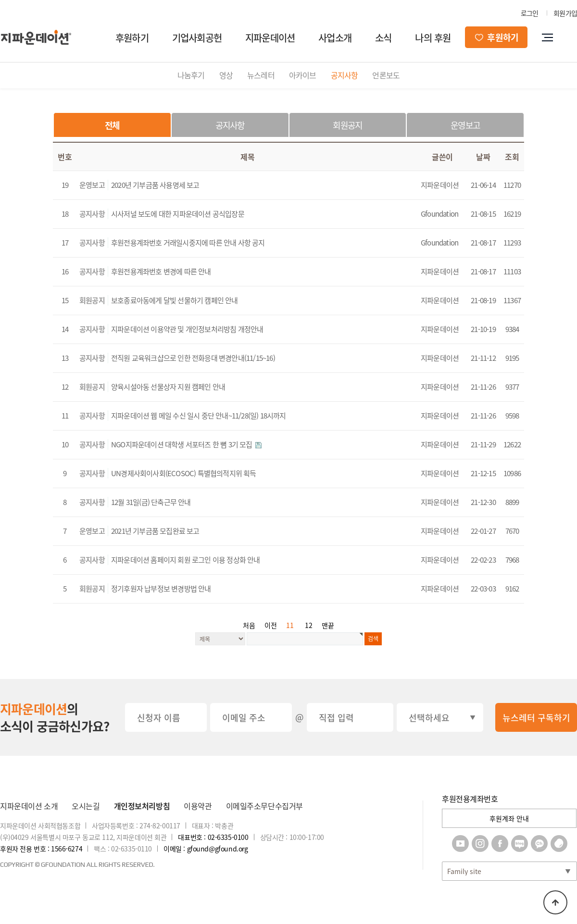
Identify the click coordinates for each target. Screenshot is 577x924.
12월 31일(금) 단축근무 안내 (151, 502)
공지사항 (345, 75)
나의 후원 (433, 38)
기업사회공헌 (197, 38)
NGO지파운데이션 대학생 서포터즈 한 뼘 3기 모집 (182, 444)
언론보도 (386, 75)
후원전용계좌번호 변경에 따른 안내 (161, 271)
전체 (112, 125)
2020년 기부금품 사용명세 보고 (155, 185)
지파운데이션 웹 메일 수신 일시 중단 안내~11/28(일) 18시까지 (199, 416)
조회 (512, 157)
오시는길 (86, 806)
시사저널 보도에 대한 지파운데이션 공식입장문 (178, 214)
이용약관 (198, 806)
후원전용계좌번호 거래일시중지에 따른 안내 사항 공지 (188, 243)
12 (309, 625)
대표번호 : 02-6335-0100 (213, 837)
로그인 (530, 13)
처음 (249, 625)
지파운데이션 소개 (29, 806)
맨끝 (328, 625)
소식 (383, 38)
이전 (271, 625)
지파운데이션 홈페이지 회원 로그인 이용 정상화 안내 (186, 560)
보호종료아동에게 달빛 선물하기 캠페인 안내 (175, 300)
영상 (226, 75)
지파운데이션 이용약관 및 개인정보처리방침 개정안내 (187, 329)
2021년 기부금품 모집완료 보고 (155, 531)
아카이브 (303, 75)
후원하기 (132, 38)
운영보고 (465, 125)
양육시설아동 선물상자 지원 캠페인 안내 (168, 387)
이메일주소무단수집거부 (264, 806)
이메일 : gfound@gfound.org (206, 849)
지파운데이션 (270, 38)
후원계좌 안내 (509, 818)
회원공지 (347, 125)
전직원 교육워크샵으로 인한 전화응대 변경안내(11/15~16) (193, 358)
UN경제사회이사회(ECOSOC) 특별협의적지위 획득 (184, 473)
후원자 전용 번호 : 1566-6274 (41, 849)
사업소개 (335, 38)
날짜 (483, 157)
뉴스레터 (261, 75)
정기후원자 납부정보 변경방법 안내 (161, 589)
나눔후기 (191, 75)
